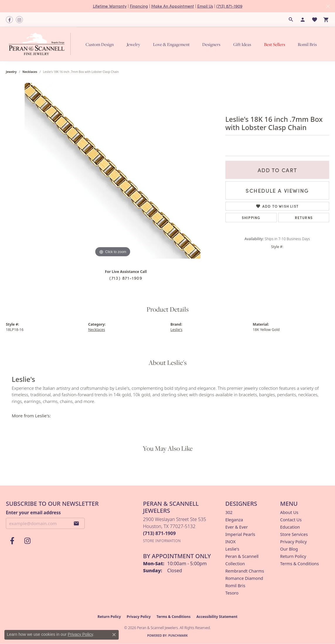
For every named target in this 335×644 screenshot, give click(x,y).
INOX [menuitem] (231, 542)
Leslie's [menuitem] (232, 549)
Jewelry (133, 44)
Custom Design (100, 44)
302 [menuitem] (229, 512)
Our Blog (289, 549)
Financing (139, 6)
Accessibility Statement (217, 617)
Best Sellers (275, 44)
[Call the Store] (159, 533)
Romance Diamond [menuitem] (244, 578)
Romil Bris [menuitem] (235, 586)
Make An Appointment (173, 6)
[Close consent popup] (114, 635)
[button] (291, 20)
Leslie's (177, 330)
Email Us (205, 6)
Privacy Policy (294, 542)
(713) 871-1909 (229, 6)
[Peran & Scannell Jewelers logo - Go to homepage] (41, 44)
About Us (289, 512)
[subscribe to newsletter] (76, 523)
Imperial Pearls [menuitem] (240, 534)
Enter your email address (33, 513)
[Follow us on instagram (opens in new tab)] (19, 20)
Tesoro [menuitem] (232, 593)
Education (290, 527)
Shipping (251, 217)
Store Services (294, 534)
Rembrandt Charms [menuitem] (245, 571)
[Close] (328, 6)
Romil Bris (307, 44)
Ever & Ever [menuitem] (237, 527)
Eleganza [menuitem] (234, 520)
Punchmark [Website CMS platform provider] (178, 636)
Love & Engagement (171, 44)
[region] (113, 171)
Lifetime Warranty (110, 6)
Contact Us (291, 520)
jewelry (11, 72)
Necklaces (30, 72)
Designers (211, 44)
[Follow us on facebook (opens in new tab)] (9, 20)
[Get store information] (162, 541)
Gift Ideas (242, 44)
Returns (304, 217)
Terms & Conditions (300, 564)
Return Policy (293, 556)
